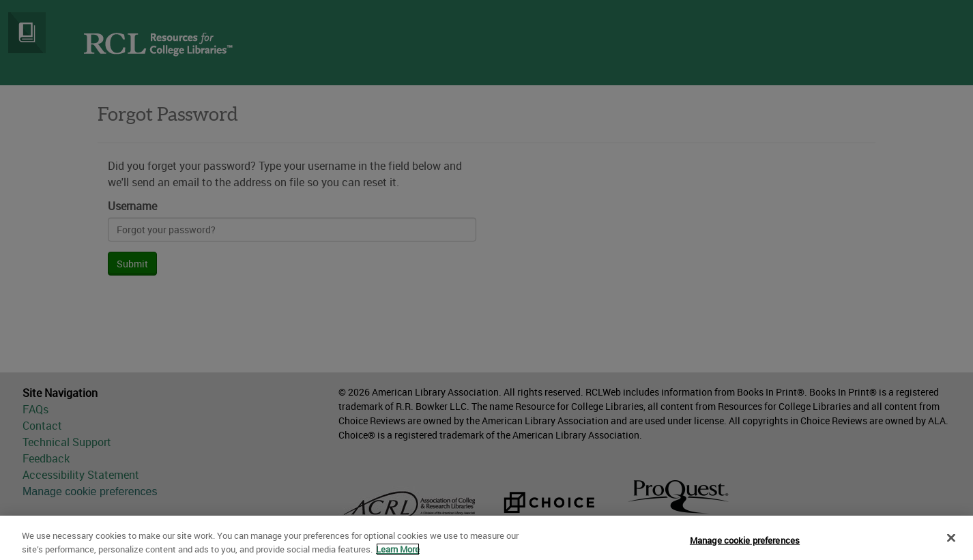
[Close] (951, 542)
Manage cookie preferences (745, 544)
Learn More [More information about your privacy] (398, 553)
